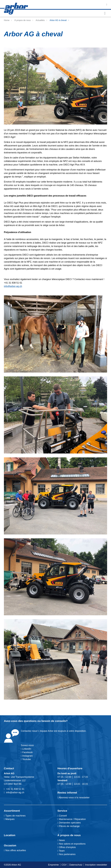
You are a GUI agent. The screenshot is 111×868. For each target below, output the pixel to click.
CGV (64, 865)
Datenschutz (76, 865)
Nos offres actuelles (15, 850)
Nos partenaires (67, 854)
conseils (60, 721)
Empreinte (53, 865)
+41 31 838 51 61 (15, 789)
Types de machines (15, 816)
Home (7, 20)
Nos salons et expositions (72, 844)
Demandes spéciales (70, 823)
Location (10, 835)
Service (62, 811)
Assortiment (12, 811)
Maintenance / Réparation (72, 819)
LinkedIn (27, 749)
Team (61, 851)
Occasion (10, 845)
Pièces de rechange (69, 826)
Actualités (40, 20)
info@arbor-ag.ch (13, 286)
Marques (10, 819)
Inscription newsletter (96, 865)
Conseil (63, 816)
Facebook (27, 752)
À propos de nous (23, 20)
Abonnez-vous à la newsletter (74, 798)
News (61, 840)
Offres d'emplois (67, 847)
